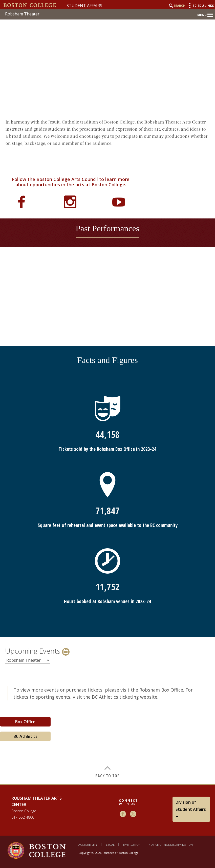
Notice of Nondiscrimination (171, 845)
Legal (110, 845)
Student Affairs (84, 6)
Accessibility (88, 845)
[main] (107, 449)
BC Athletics (25, 736)
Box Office (25, 722)
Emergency (132, 845)
